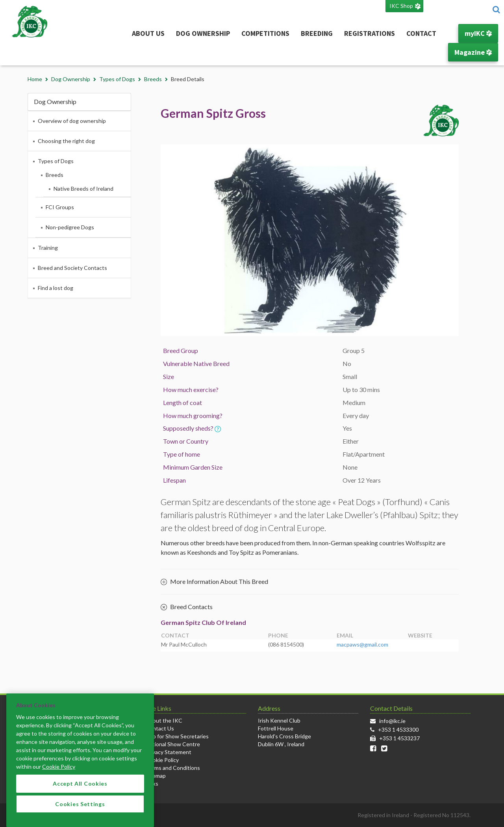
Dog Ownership (203, 33)
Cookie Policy (162, 760)
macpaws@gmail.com (362, 644)
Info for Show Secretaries (177, 736)
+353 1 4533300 (398, 729)
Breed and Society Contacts (72, 268)
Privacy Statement (169, 752)
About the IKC (164, 720)
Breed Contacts (187, 607)
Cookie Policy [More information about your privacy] (59, 777)
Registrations (370, 33)
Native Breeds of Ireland (83, 189)
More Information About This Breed (214, 581)
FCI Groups (60, 207)
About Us (148, 33)
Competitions (265, 33)
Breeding (317, 33)
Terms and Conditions (173, 768)
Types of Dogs (117, 79)
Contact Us (160, 728)
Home (35, 79)
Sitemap (156, 776)
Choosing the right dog (66, 141)
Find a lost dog (56, 288)
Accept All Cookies (80, 794)
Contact (421, 33)
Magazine (473, 52)
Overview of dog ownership (72, 121)
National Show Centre (173, 744)
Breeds (153, 79)
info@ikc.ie (392, 721)
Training (48, 248)
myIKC (478, 33)
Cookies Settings (80, 814)
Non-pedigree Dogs (70, 227)
